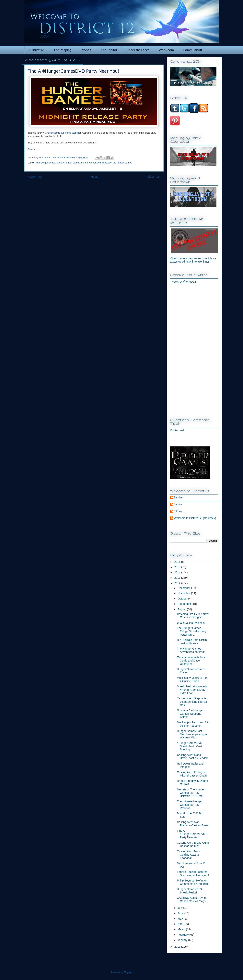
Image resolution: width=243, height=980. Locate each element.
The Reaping (62, 50)
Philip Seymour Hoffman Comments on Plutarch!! (193, 882)
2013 (178, 578)
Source (31, 149)
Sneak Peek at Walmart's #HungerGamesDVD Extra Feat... (192, 690)
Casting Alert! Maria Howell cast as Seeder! (192, 757)
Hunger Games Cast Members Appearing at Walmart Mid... (192, 734)
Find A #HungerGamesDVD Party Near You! (191, 834)
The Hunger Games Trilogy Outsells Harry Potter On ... (192, 631)
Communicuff (193, 50)
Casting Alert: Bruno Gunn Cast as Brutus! (193, 844)
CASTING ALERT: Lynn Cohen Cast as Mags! (192, 899)
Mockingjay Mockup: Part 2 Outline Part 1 (192, 679)
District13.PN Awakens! (191, 623)
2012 (178, 583)
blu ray (60, 163)
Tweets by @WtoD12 (183, 282)
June (181, 913)
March (182, 929)
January (183, 940)
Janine (178, 504)
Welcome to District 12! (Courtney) (195, 518)
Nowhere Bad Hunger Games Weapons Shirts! (190, 714)
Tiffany (178, 511)
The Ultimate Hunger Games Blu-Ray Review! (190, 805)
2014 (178, 572)
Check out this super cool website (63, 133)
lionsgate (107, 163)
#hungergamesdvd (46, 163)
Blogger (128, 972)
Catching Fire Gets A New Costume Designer (193, 616)
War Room (166, 50)
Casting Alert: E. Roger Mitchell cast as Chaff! (192, 774)
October (183, 599)
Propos (86, 50)
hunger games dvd (91, 163)
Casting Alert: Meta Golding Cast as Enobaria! (189, 855)
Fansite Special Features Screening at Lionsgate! (193, 874)
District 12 (37, 50)
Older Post (154, 177)
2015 (178, 567)
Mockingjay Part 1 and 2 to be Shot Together (193, 724)
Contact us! (177, 430)
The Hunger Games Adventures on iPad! (191, 650)
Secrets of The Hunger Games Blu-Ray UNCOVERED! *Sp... (191, 793)
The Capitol (109, 50)
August (182, 609)
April (181, 924)
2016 (178, 562)
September (185, 604)
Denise (178, 497)
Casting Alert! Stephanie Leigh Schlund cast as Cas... (192, 702)
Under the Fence (138, 50)
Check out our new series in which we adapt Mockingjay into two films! (193, 260)
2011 (178, 947)
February (183, 935)
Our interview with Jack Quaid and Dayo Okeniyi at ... (191, 661)
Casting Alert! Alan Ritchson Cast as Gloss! (193, 824)
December (184, 588)
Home (95, 177)
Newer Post (35, 177)
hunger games (72, 163)
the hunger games (122, 163)
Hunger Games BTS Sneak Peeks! (189, 891)
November (184, 593)
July (180, 908)
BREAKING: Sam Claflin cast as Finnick (192, 642)
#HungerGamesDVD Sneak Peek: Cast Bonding (190, 746)
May (180, 919)
